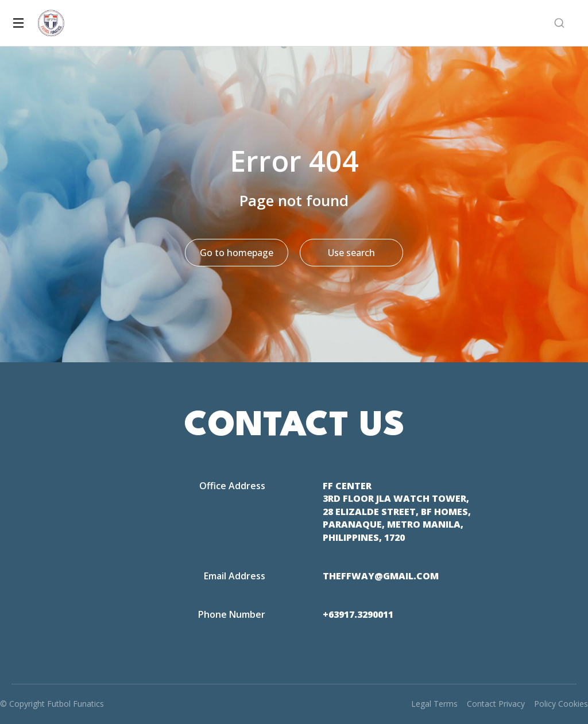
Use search (351, 253)
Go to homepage (237, 253)
